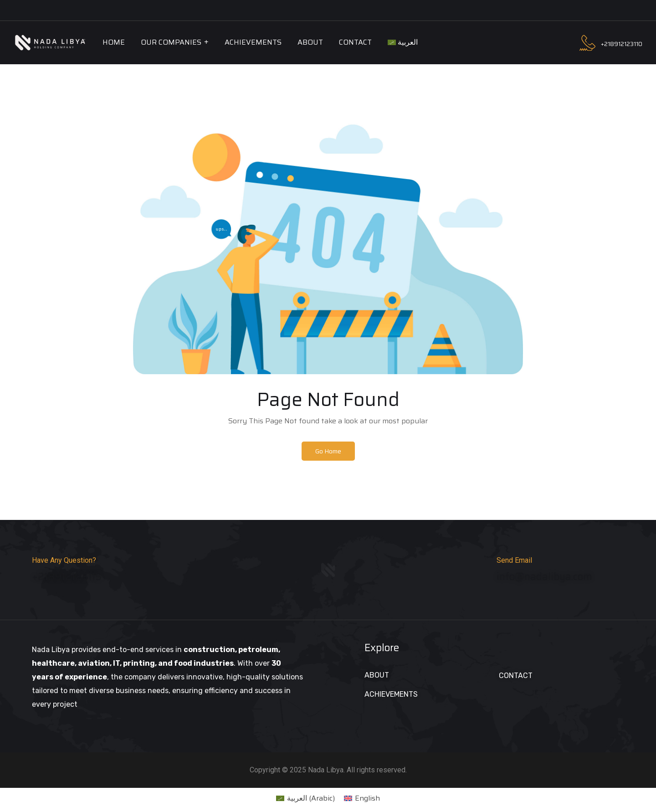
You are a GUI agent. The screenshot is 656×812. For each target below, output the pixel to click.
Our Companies (171, 42)
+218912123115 (67, 580)
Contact (355, 42)
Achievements (253, 42)
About (310, 42)
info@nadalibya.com (544, 580)
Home (114, 42)
